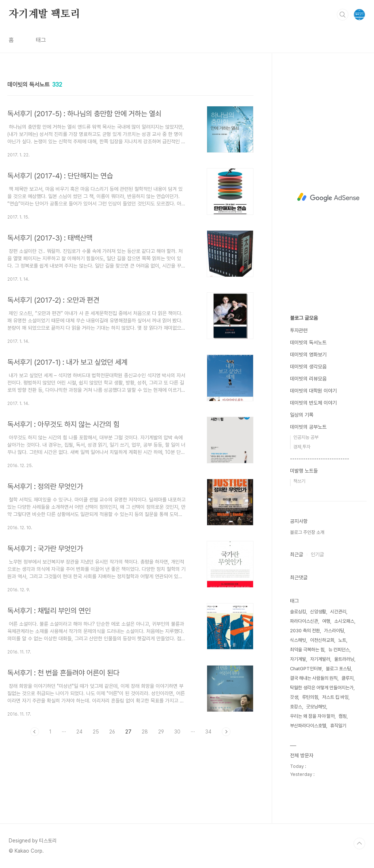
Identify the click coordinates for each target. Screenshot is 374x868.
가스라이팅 (334, 631)
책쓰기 (299, 481)
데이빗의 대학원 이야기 (313, 391)
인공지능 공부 (306, 437)
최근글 (297, 554)
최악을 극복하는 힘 (307, 650)
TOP (359, 844)
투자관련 (299, 330)
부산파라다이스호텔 (308, 726)
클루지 (348, 678)
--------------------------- (320, 459)
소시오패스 (344, 621)
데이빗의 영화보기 (308, 355)
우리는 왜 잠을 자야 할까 (312, 716)
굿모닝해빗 (316, 707)
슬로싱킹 (298, 612)
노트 (342, 640)
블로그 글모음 (304, 318)
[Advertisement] (328, 197)
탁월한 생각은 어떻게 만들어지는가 (322, 688)
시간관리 (338, 612)
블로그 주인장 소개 (307, 532)
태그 (41, 40)
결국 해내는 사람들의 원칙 (314, 678)
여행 (326, 621)
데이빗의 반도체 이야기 (313, 403)
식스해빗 (298, 640)
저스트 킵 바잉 (335, 697)
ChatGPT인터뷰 (306, 669)
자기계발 (298, 659)
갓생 (294, 697)
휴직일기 (338, 726)
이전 (35, 732)
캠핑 (343, 716)
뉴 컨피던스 (339, 650)
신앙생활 (318, 612)
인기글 (317, 554)
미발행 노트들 (304, 471)
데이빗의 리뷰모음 (308, 379)
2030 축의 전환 (305, 631)
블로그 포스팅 (338, 669)
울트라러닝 (344, 659)
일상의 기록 (302, 415)
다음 (226, 732)
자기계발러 (320, 659)
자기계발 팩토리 (44, 14)
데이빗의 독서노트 (308, 342)
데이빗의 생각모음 (308, 367)
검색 (343, 15)
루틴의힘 (310, 697)
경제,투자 (302, 447)
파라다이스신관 (304, 621)
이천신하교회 (322, 640)
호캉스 (296, 707)
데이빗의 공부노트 (308, 427)
